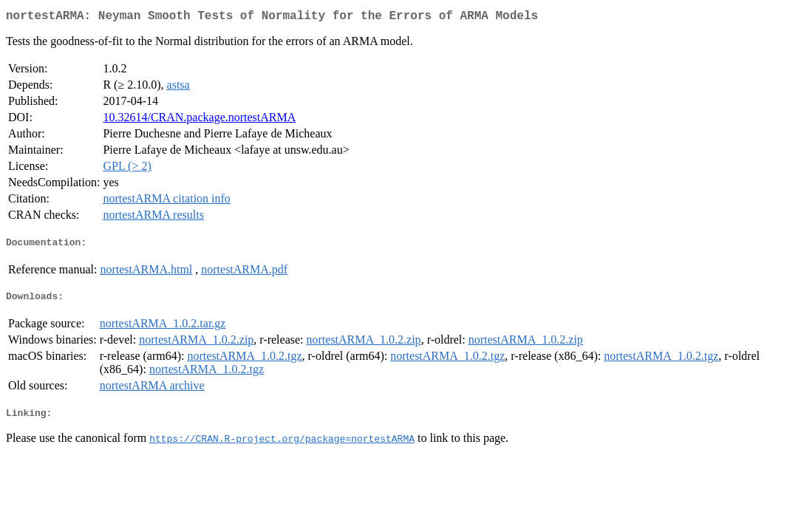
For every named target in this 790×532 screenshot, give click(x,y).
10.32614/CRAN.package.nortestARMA (199, 120)
